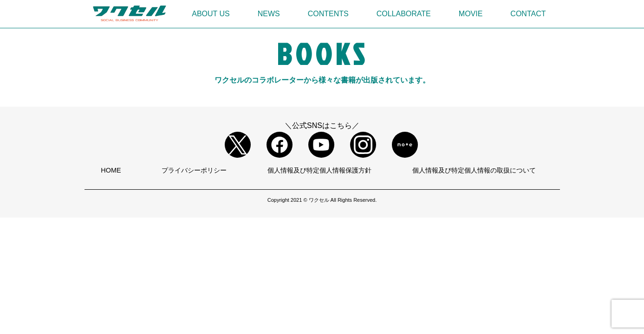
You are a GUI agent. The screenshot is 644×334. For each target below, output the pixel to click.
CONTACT (528, 14)
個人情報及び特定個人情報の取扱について (474, 170)
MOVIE (471, 14)
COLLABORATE (404, 14)
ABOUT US (211, 14)
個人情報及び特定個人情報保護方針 (319, 170)
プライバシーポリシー (194, 170)
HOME (111, 170)
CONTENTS (328, 14)
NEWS (269, 14)
